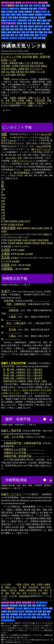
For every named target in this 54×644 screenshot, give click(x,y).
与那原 (10, 243)
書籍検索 (5, 605)
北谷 (24, 240)
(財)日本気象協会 (22, 173)
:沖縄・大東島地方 (14, 369)
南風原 (19, 243)
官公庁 (21, 611)
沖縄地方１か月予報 (15, 449)
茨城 (3, 26)
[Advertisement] (43, 127)
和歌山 (4, 32)
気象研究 (42, 18)
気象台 (16, 18)
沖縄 (32, 35)
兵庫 (44, 29)
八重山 (12, 336)
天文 (31, 6)
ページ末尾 (12, 60)
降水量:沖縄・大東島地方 (14, 375)
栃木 (8, 26)
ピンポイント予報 (11, 57)
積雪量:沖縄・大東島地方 (14, 378)
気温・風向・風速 (13, 15)
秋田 (39, 23)
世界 (37, 35)
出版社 (13, 75)
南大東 (20, 254)
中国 (35, 38)
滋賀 (30, 29)
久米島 (5, 250)
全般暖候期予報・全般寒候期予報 (22, 443)
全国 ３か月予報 (14, 437)
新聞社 (33, 72)
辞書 (31, 9)
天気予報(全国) (9, 23)
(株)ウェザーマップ (23, 161)
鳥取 (9, 32)
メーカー (28, 617)
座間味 (35, 243)
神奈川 (31, 26)
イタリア (22, 38)
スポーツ (37, 6)
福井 (50, 26)
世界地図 (14, 614)
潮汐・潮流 (42, 20)
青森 (25, 23)
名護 (3, 189)
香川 (37, 32)
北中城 (31, 240)
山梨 (3, 29)
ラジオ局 (5, 75)
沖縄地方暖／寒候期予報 (17, 456)
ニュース (5, 9)
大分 (17, 35)
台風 (15, 12)
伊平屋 (10, 225)
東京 (26, 26)
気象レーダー (41, 12)
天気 (34, 614)
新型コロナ (14, 9)
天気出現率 (22, 20)
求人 (35, 611)
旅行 (25, 614)
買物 (43, 6)
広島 (23, 32)
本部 (3, 218)
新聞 (51, 608)
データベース (42, 603)
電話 (44, 611)
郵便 (49, 611)
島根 (14, 32)
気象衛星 (28, 12)
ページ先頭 (6, 584)
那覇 (19, 228)
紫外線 (25, 15)
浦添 (33, 228)
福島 (47, 23)
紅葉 (10, 18)
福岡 (50, 32)
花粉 (3, 18)
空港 (30, 20)
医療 (48, 6)
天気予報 (27, 57)
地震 (17, 6)
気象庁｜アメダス (11, 494)
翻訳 (35, 9)
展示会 (15, 611)
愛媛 (41, 32)
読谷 (9, 240)
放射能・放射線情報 (27, 590)
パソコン (47, 617)
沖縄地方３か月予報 (15, 453)
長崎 (8, 35)
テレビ (39, 608)
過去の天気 (35, 66)
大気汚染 (47, 15)
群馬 (12, 26)
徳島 (32, 32)
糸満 (39, 228)
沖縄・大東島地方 (16, 304)
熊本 (12, 35)
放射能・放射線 (17, 69)
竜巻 (36, 63)
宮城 (34, 23)
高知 (46, 32)
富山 (41, 26)
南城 (45, 234)
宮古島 (5, 257)
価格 (30, 605)
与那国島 (7, 269)
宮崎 (21, 35)
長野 (8, 29)
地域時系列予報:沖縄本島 (14, 381)
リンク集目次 (8, 5)
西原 (45, 240)
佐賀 (3, 35)
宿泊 (27, 72)
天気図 (21, 12)
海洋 (34, 20)
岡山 (19, 32)
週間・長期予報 (41, 57)
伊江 (26, 221)
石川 (46, 26)
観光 (22, 72)
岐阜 (12, 29)
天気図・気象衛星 (9, 63)
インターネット (8, 620)
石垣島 (5, 265)
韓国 (44, 38)
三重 (26, 29)
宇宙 (49, 20)
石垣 (13, 265)
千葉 (21, 26)
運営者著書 (43, 3)
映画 (9, 611)
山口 (28, 32)
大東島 (5, 254)
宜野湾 (26, 228)
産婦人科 (28, 596)
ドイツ (29, 38)
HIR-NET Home (8, 3)
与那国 (25, 269)
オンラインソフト (30, 3)
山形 (43, 23)
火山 (8, 72)
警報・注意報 (7, 12)
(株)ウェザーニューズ (41, 149)
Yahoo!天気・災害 (13, 158)
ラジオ (45, 608)
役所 (19, 75)
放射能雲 (39, 15)
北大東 (28, 254)
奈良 (48, 29)
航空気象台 (24, 18)
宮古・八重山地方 (16, 323)
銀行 (24, 75)
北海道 (19, 23)
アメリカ (43, 35)
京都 (35, 29)
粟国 (43, 243)
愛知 (21, 29)
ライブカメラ (36, 69)
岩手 (30, 23)
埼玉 (17, 26)
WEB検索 (24, 9)
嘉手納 (17, 240)
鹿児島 (27, 35)
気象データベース (9, 20)
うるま (4, 234)
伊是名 (19, 225)
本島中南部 (8, 228)
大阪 (39, 29)
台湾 (39, 38)
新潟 (37, 26)
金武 (20, 221)
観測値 (4, 60)
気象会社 (33, 18)
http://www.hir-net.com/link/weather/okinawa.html (22, 54)
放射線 (31, 15)
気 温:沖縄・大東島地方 (14, 372)
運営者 (18, 3)
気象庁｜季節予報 (11, 431)
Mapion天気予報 (44, 146)
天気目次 (42, 9)
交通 (26, 6)
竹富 (27, 265)
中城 (39, 240)
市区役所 (29, 611)
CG (34, 603)
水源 (3, 15)
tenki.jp (13, 140)
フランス (13, 38)
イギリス (5, 38)
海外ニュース (29, 608)
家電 (34, 617)
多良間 (15, 261)
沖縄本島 (14, 310)
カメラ (40, 617)
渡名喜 (50, 243)
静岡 (17, 29)
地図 (22, 6)
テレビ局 (41, 72)
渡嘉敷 (27, 243)
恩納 (6, 221)
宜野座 (13, 221)
